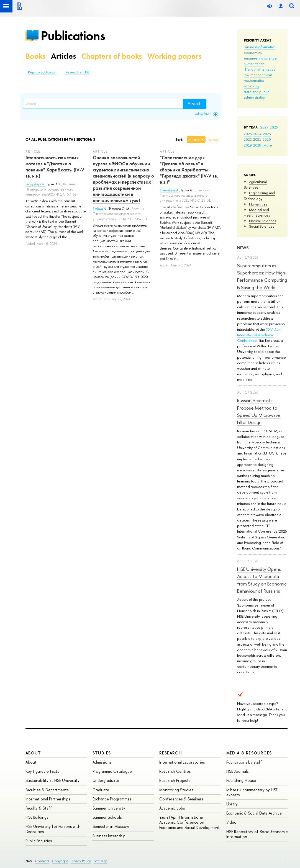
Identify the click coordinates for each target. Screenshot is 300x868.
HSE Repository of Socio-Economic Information (257, 834)
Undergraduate (106, 780)
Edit (285, 860)
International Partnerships (48, 799)
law (246, 75)
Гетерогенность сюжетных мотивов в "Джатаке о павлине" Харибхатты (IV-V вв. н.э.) (55, 167)
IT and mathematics (259, 69)
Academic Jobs (172, 808)
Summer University (109, 808)
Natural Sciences (262, 221)
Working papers (174, 56)
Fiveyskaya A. (35, 184)
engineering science (260, 58)
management (261, 75)
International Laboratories (182, 762)
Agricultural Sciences (255, 184)
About (33, 753)
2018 (257, 145)
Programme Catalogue (112, 771)
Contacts (42, 861)
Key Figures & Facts (42, 771)
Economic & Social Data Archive (254, 813)
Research (171, 753)
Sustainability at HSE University (52, 780)
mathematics (254, 80)
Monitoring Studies (176, 790)
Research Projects (175, 780)
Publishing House (241, 780)
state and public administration (257, 94)
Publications (73, 36)
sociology (252, 86)
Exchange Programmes (112, 799)
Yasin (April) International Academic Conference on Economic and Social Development (189, 822)
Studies (102, 753)
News (243, 248)
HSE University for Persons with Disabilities (53, 829)
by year (214, 140)
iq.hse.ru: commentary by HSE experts (252, 792)
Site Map (101, 861)
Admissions (102, 762)
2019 (248, 145)
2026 (274, 127)
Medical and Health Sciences (257, 212)
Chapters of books (112, 56)
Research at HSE (77, 72)
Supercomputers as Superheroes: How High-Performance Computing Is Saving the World (262, 276)
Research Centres (175, 771)
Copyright (60, 861)
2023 (267, 134)
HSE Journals (237, 771)
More (268, 145)
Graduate (101, 790)
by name (194, 140)
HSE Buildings (37, 817)
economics (253, 53)
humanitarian (254, 64)
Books (35, 56)
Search (195, 104)
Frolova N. (100, 209)
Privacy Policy (81, 861)
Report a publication (42, 72)
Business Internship (109, 836)
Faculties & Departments (47, 790)
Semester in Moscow (111, 826)
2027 (264, 127)
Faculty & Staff (39, 808)
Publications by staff (244, 762)
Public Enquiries (39, 841)
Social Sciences (261, 226)
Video (231, 822)
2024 (257, 134)
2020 (267, 139)
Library (232, 804)
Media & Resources (249, 753)
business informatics (260, 47)
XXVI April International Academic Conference (259, 335)
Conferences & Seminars (181, 799)
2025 (248, 134)
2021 (257, 139)
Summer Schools (107, 817)
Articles (63, 56)
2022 (248, 139)
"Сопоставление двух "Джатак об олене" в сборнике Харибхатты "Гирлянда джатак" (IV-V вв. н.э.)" (189, 170)
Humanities (258, 204)
